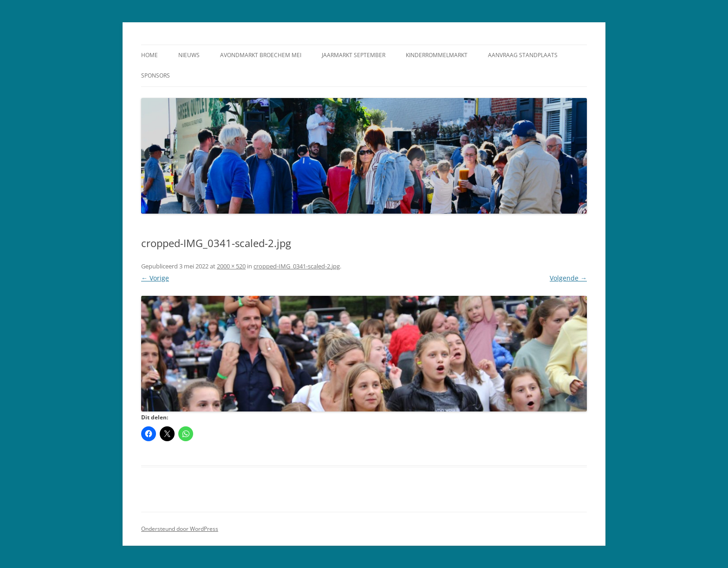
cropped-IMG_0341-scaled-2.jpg (297, 266)
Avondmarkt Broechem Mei (261, 55)
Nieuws (189, 55)
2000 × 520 (231, 266)
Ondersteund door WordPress (180, 529)
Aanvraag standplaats (523, 55)
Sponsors (156, 75)
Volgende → (568, 278)
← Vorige (155, 278)
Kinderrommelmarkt (437, 55)
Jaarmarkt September (354, 55)
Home (149, 55)
